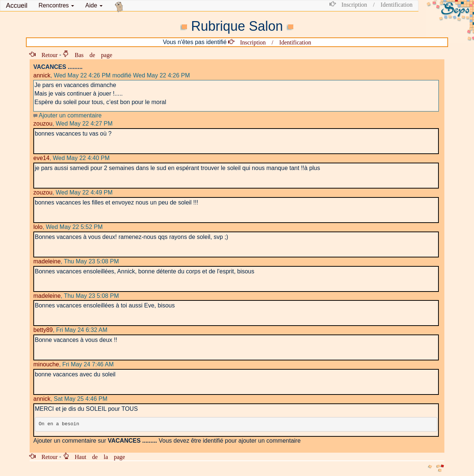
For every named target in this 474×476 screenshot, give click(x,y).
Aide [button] (94, 5)
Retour (47, 54)
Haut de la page (97, 456)
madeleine (47, 261)
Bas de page (91, 54)
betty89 (43, 330)
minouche (46, 364)
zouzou (43, 124)
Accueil (17, 6)
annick (42, 75)
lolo (38, 227)
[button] (56, 6)
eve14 (41, 158)
